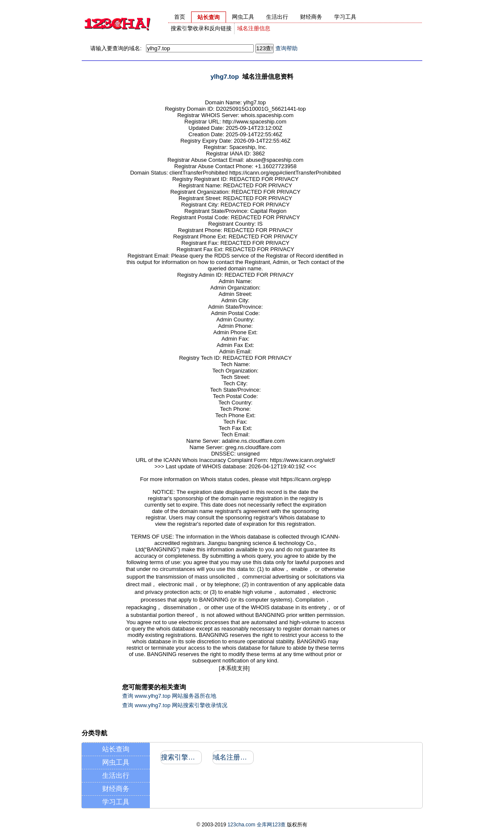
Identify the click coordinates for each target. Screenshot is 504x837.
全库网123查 (271, 825)
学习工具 (116, 802)
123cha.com (241, 825)
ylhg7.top (225, 76)
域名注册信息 (254, 28)
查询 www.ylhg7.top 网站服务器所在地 (169, 696)
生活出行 (116, 775)
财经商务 (116, 789)
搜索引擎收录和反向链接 (201, 28)
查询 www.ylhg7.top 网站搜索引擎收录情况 (175, 705)
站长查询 (116, 749)
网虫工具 (116, 762)
